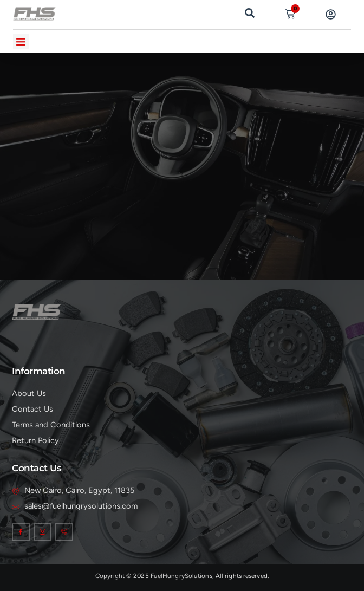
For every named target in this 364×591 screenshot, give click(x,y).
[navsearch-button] (250, 12)
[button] (21, 41)
